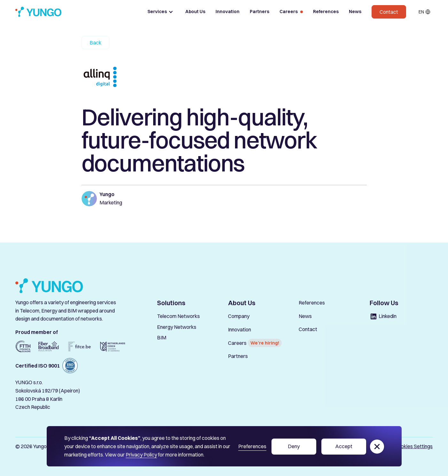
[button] (160, 12)
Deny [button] (294, 446)
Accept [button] (344, 446)
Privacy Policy (141, 455)
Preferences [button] (252, 446)
